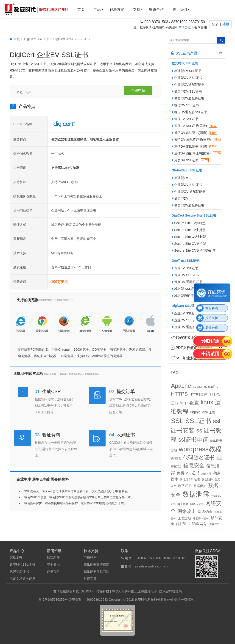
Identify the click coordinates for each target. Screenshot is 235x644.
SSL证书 (16, 557)
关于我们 (180, 10)
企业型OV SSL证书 (187, 78)
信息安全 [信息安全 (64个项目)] (194, 465)
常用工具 (90, 579)
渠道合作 (156, 10)
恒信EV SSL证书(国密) (195, 126)
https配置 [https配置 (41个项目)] (189, 403)
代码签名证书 (19, 572)
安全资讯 (53, 564)
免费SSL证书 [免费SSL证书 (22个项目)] (188, 473)
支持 (137, 10)
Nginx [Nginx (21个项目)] (195, 412)
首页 (81, 10)
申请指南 (90, 557)
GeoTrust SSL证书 (186, 261)
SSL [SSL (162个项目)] (177, 421)
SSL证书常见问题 (96, 572)
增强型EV (180, 178)
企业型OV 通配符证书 (189, 192)
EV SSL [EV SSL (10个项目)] (198, 387)
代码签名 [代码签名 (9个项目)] (176, 458)
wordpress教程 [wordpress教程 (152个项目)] (200, 449)
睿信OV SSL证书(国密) (195, 133)
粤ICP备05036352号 (53, 600)
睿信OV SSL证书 (186, 105)
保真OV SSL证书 (186, 275)
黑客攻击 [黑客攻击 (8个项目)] (214, 524)
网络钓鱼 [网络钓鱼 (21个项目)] (205, 512)
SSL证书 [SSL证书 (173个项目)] (198, 421)
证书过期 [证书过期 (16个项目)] (184, 518)
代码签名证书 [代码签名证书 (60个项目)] (199, 458)
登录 (215, 24)
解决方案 (117, 10)
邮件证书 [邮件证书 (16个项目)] (183, 524)
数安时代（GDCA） (80, 591)
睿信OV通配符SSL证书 (190, 112)
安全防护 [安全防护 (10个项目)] (207, 479)
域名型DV (180, 198)
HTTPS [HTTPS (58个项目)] (179, 394)
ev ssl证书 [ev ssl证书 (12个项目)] (211, 387)
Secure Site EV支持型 (189, 230)
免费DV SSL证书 (190, 160)
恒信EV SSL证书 (185, 119)
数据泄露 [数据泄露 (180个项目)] (196, 494)
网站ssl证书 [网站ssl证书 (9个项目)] (197, 504)
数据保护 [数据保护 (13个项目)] (200, 486)
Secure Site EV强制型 (189, 223)
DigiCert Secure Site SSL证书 (194, 215)
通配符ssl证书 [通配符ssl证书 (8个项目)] (201, 518)
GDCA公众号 (185, 27)
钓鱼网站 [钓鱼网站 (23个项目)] (200, 524)
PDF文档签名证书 (22, 579)
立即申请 (138, 91)
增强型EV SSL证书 (187, 71)
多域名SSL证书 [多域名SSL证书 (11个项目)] (190, 479)
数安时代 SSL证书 (185, 63)
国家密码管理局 (171, 591)
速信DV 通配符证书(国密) (197, 153)
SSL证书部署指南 (96, 564)
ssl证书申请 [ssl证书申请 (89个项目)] (193, 440)
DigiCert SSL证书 (37, 39)
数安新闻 (53, 557)
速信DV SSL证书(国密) (195, 146)
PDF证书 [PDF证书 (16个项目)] (208, 412)
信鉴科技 (103, 591)
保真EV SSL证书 (185, 268)
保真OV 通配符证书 (187, 282)
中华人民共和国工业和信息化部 (134, 591)
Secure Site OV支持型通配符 (194, 250)
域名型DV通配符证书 (188, 98)
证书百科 (53, 572)
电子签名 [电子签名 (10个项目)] (183, 504)
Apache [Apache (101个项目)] (181, 386)
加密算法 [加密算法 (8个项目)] (206, 473)
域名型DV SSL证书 (187, 91)
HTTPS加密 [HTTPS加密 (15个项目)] (198, 394)
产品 (97, 10)
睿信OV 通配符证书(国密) (197, 140)
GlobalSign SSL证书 (187, 170)
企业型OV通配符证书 (188, 85)
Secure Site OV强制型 (189, 237)
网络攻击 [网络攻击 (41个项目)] (187, 511)
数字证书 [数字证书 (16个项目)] (185, 486)
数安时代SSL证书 (22, 564)
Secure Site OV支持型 (189, 244)
